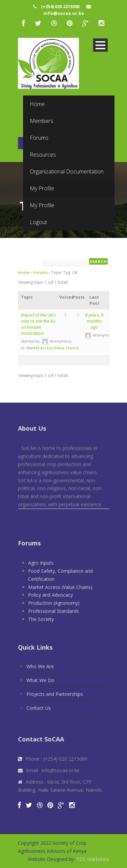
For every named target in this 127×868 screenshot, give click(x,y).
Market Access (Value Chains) (52, 348)
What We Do (40, 680)
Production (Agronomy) (54, 603)
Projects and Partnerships (55, 694)
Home (24, 273)
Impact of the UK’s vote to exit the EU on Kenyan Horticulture (38, 324)
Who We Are (40, 666)
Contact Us (39, 708)
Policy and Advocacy (50, 595)
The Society (41, 619)
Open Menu (100, 45)
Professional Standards (54, 611)
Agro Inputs (41, 563)
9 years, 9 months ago (94, 321)
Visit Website (65, 114)
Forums (40, 273)
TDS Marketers (92, 859)
